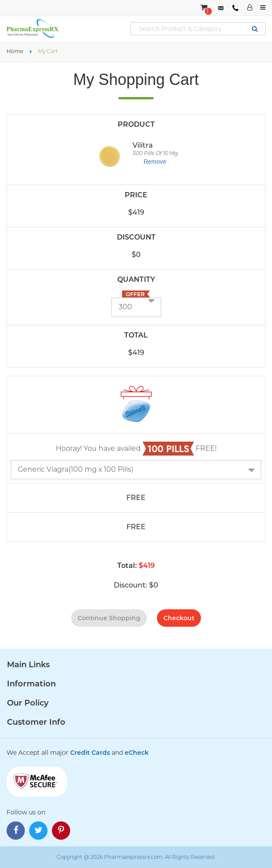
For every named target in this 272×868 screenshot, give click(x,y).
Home (15, 51)
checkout (179, 618)
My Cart (48, 51)
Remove (155, 162)
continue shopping (109, 618)
